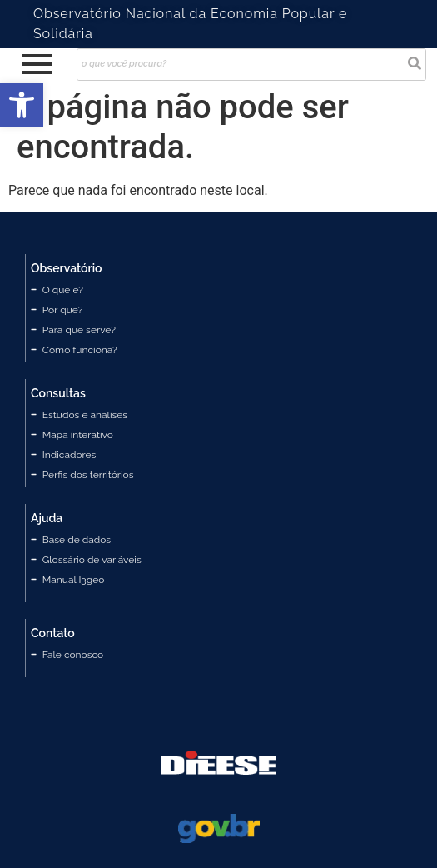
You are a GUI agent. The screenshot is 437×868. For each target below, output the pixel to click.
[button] (22, 105)
